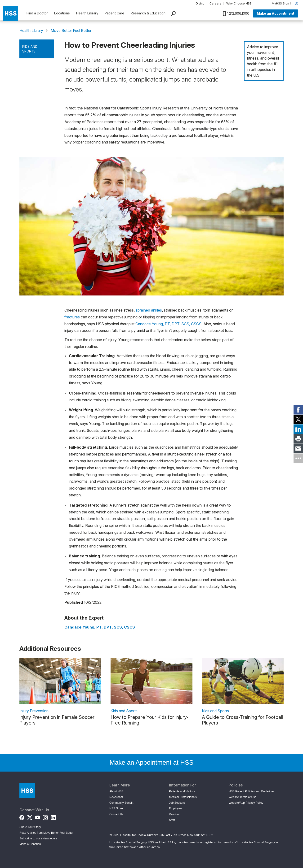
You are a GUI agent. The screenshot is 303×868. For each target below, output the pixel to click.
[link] (298, 410)
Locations (62, 13)
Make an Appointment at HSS (151, 763)
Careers (215, 3)
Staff (172, 820)
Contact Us (116, 814)
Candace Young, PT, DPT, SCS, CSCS (168, 324)
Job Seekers (177, 803)
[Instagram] (45, 817)
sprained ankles (149, 310)
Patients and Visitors (182, 791)
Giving (200, 3)
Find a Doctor (37, 13)
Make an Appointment (276, 13)
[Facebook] (22, 817)
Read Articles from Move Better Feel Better (46, 833)
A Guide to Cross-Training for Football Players (242, 720)
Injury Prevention (34, 711)
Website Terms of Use (243, 797)
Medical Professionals (183, 797)
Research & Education (148, 13)
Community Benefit (121, 803)
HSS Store (116, 808)
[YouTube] (38, 817)
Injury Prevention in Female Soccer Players (57, 720)
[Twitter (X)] (30, 817)
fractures (72, 317)
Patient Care (114, 13)
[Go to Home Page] (27, 791)
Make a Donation (30, 844)
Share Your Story (30, 827)
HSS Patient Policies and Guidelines (252, 791)
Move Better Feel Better (71, 30)
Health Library (87, 13)
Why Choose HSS (239, 3)
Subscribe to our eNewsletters (38, 838)
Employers (176, 808)
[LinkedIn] (53, 817)
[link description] (60, 681)
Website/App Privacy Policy (246, 803)
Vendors (174, 814)
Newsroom (116, 797)
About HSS (116, 791)
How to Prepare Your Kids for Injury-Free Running (149, 720)
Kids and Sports (30, 49)
